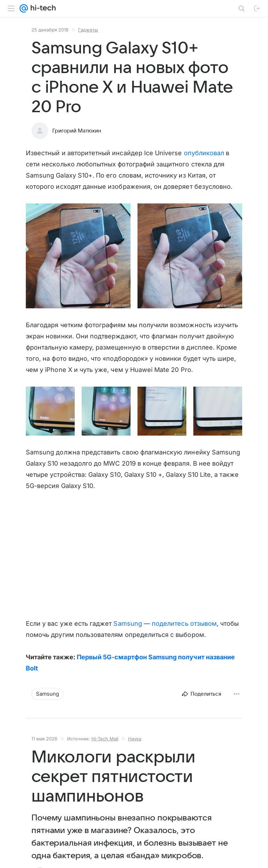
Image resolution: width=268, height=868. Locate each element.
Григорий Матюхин (77, 131)
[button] (78, 256)
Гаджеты (88, 30)
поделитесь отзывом (184, 623)
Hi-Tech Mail (105, 739)
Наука (135, 739)
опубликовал (204, 153)
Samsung (128, 623)
